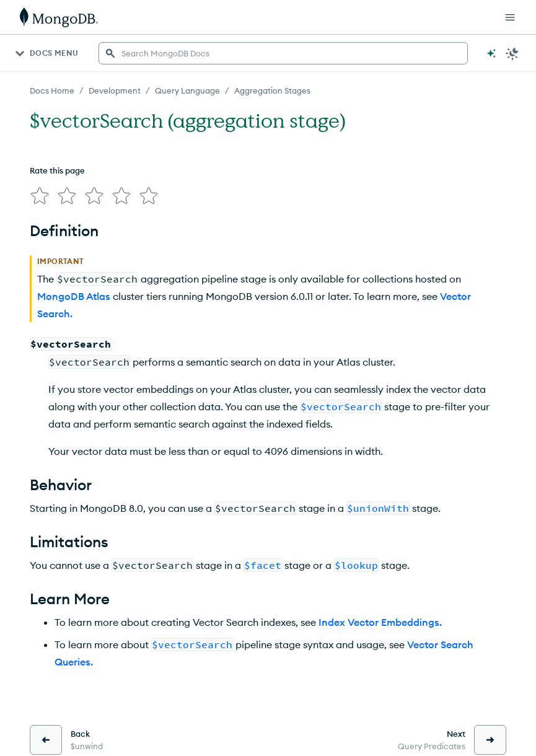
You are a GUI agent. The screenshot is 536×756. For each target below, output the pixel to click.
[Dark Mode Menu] (512, 53)
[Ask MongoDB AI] (491, 53)
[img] (37, 193)
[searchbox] (283, 53)
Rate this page (57, 170)
